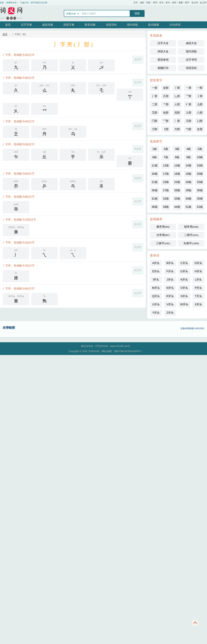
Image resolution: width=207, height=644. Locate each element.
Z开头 (170, 313)
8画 (177, 157)
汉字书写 (191, 60)
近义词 (195, 3)
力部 (177, 129)
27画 (166, 190)
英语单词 (163, 60)
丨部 (177, 88)
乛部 (189, 96)
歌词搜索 (154, 25)
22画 (166, 182)
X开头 (198, 304)
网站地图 (107, 351)
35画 (200, 199)
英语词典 (90, 25)
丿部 (155, 96)
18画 (177, 174)
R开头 (170, 296)
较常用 (191, 227)
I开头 (156, 280)
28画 (177, 190)
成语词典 (48, 25)
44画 (177, 207)
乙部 (166, 96)
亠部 (166, 104)
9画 (188, 157)
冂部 (155, 121)
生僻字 (191, 243)
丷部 (200, 88)
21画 (155, 182)
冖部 (166, 121)
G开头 (184, 271)
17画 (166, 174)
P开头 (198, 288)
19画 (189, 174)
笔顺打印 (163, 68)
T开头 (198, 296)
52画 (200, 207)
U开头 (156, 304)
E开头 (156, 271)
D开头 (198, 263)
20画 (200, 174)
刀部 (155, 129)
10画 (200, 157)
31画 (155, 199)
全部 (200, 129)
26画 (155, 190)
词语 (148, 3)
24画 (189, 182)
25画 (200, 182)
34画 (189, 199)
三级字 (163, 243)
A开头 (156, 263)
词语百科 (111, 25)
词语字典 (69, 25)
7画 (166, 157)
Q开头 (156, 296)
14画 (189, 166)
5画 (200, 149)
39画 (166, 207)
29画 (189, 190)
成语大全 (191, 43)
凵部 (200, 121)
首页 (8, 25)
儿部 (200, 104)
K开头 (184, 280)
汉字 (136, 3)
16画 (155, 174)
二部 (155, 104)
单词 (155, 3)
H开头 (198, 271)
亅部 (200, 96)
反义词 (203, 3)
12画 (166, 166)
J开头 (170, 280)
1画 (154, 149)
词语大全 (163, 51)
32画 (166, 199)
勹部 (189, 129)
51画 (189, 207)
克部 (177, 113)
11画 (155, 166)
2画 (166, 149)
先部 (166, 113)
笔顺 (181, 3)
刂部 (166, 129)
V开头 (170, 304)
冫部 (177, 121)
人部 (177, 104)
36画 (155, 207)
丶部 (189, 88)
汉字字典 (26, 25)
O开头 (184, 288)
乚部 (177, 96)
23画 (177, 182)
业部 (166, 88)
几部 (189, 121)
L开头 (198, 280)
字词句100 (11, 13)
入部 (189, 113)
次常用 (163, 235)
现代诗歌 (132, 25)
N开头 (170, 288)
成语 (142, 3)
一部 (155, 88)
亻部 (189, 104)
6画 (154, 157)
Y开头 (156, 313)
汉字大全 (163, 43)
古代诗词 (175, 25)
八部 (200, 113)
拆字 (187, 3)
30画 (200, 190)
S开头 (184, 296)
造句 (168, 3)
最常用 (163, 227)
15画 (200, 166)
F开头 (170, 271)
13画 (177, 166)
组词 (174, 3)
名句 (161, 3)
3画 (177, 149)
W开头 (184, 304)
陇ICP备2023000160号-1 (128, 351)
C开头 (184, 263)
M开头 (156, 288)
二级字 (191, 235)
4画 (188, 149)
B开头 (170, 263)
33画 (177, 199)
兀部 (155, 113)
